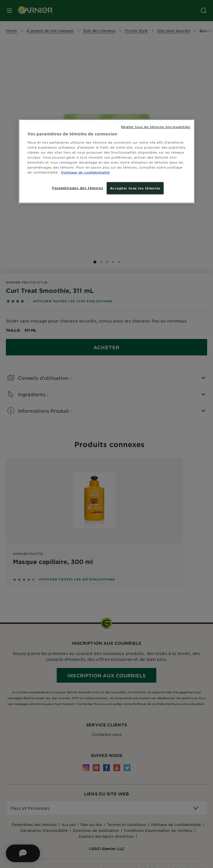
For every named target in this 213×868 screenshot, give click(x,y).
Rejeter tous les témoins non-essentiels (156, 127)
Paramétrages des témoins (78, 188)
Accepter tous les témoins (135, 188)
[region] (107, 161)
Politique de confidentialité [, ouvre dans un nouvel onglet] (85, 172)
